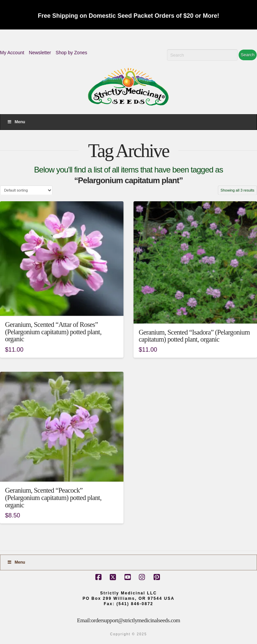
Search (247, 55)
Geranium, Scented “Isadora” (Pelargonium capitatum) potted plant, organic (194, 336)
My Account (12, 53)
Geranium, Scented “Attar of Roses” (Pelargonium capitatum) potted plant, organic (53, 332)
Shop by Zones (71, 53)
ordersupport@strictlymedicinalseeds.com (136, 620)
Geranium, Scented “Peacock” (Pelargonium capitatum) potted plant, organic (53, 498)
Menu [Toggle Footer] (16, 562)
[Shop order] (26, 190)
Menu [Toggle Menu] (16, 122)
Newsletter (40, 53)
